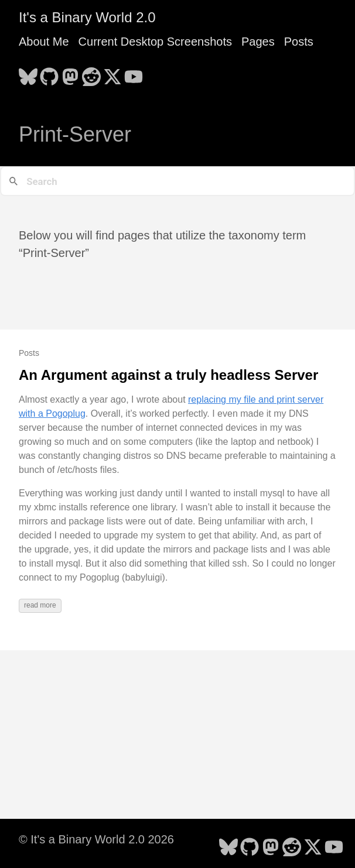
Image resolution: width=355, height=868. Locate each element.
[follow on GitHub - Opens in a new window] (49, 73)
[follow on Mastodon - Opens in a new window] (70, 73)
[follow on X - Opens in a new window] (112, 73)
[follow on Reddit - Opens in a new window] (91, 73)
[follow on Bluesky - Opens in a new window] (28, 73)
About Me (44, 42)
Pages (258, 42)
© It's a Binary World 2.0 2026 (96, 839)
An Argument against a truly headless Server (168, 375)
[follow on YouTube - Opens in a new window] (134, 73)
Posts (299, 42)
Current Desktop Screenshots (155, 42)
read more (40, 605)
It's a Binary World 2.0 (87, 17)
